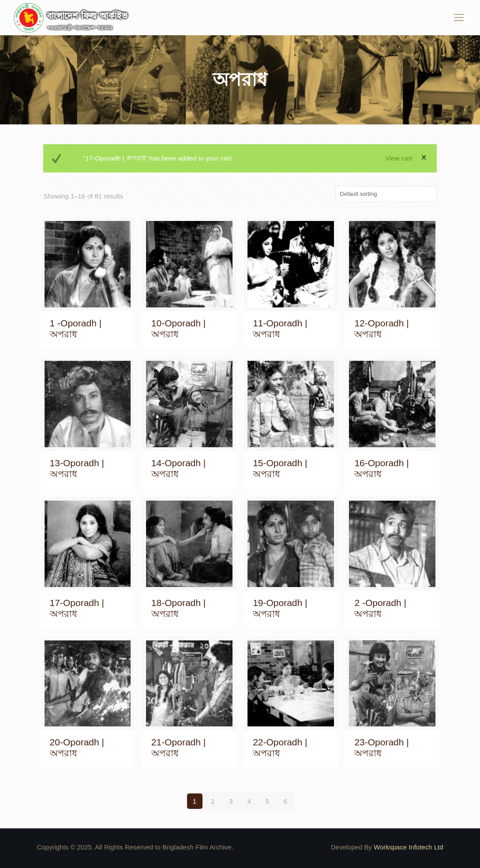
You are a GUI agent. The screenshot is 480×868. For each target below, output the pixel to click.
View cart (399, 158)
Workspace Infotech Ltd (408, 847)
